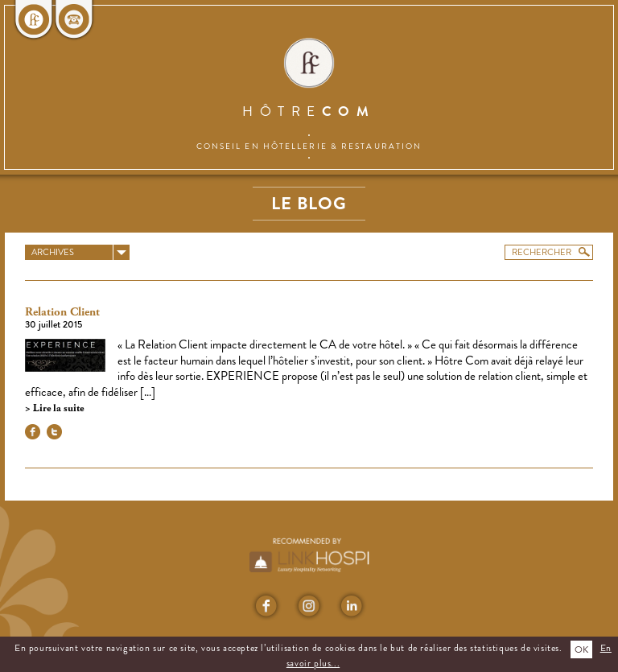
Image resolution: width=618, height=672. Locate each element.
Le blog (309, 203)
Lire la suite (57, 408)
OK (581, 649)
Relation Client (62, 312)
